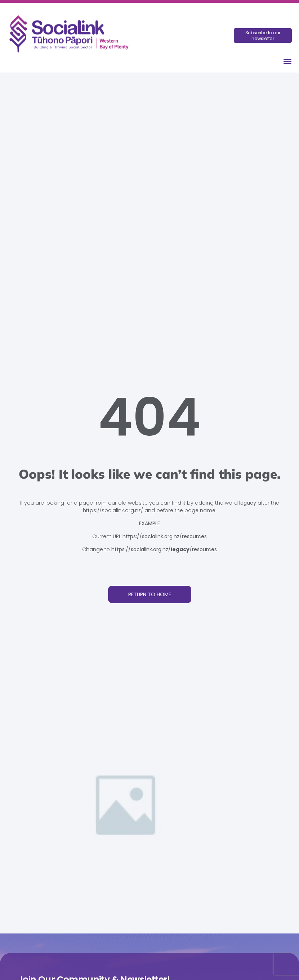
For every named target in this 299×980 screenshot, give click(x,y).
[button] (287, 61)
